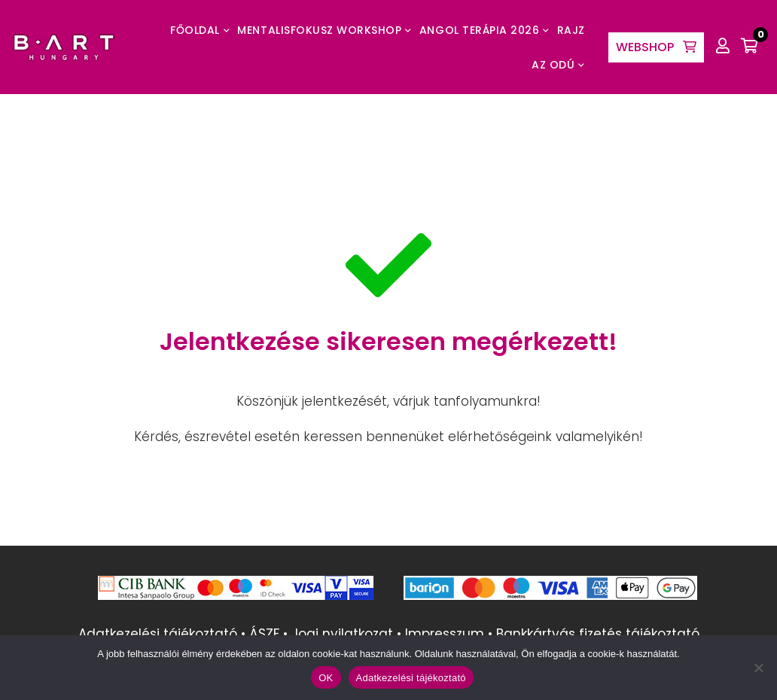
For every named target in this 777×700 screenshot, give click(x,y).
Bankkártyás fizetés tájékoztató (598, 634)
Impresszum (445, 634)
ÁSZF (264, 634)
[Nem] (758, 668)
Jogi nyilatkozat (342, 634)
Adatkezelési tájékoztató (158, 634)
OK (326, 678)
